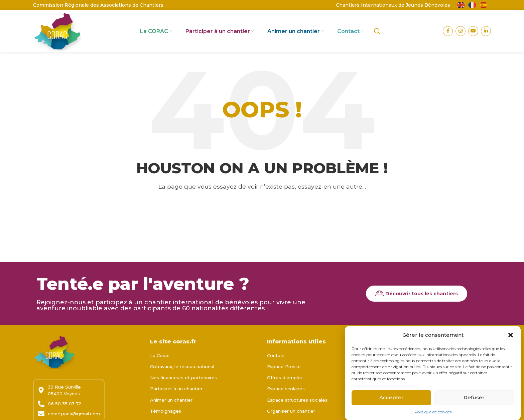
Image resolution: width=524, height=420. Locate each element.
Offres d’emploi (284, 379)
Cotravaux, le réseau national (182, 368)
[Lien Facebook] (448, 32)
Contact (276, 356)
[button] (511, 337)
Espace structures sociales (297, 401)
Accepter (391, 399)
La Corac (160, 356)
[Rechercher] (377, 32)
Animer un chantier (171, 401)
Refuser (474, 399)
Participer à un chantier (176, 390)
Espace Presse (284, 368)
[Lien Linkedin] (486, 32)
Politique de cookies (433, 413)
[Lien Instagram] (461, 32)
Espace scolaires (286, 390)
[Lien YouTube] (473, 32)
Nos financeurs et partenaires (183, 379)
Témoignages (166, 412)
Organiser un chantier (291, 412)
